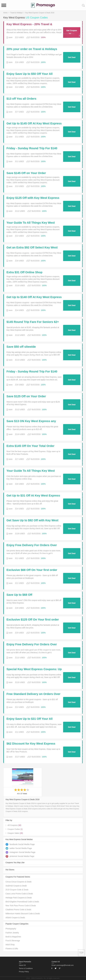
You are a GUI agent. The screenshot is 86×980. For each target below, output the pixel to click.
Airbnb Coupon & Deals (15, 918)
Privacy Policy (24, 972)
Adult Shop (10, 945)
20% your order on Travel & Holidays (32, 49)
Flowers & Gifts (12, 949)
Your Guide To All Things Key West (31, 223)
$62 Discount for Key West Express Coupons (31, 744)
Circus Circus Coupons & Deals (19, 882)
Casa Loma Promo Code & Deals (19, 894)
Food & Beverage (13, 941)
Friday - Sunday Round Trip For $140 (32, 148)
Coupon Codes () (15, 829)
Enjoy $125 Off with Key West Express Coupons (33, 198)
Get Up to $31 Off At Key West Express (33, 496)
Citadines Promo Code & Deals (18, 910)
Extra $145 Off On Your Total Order (30, 446)
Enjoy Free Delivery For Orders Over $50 (32, 644)
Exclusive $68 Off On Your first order (32, 570)
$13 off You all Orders (21, 99)
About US (22, 965)
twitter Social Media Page (19, 848)
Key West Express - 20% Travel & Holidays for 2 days (29, 24)
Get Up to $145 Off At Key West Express (34, 123)
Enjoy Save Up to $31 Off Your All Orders (30, 719)
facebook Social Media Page (20, 844)
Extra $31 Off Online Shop (24, 272)
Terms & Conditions (26, 968)
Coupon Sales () (15, 833)
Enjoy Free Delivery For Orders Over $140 (32, 545)
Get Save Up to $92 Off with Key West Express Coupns (32, 520)
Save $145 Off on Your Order (26, 173)
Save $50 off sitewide (21, 347)
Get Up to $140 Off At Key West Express (34, 297)
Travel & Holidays (16, 13)
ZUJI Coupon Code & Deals (17, 890)
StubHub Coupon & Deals (16, 886)
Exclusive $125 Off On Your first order (33, 620)
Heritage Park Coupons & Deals (19, 898)
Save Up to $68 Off (19, 595)
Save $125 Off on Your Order (26, 396)
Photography (11, 929)
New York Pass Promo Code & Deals (21, 906)
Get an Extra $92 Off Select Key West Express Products (32, 248)
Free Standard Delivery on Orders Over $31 (33, 694)
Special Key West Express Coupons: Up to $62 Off (34, 669)
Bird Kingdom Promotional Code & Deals (22, 902)
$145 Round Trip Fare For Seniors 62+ (33, 322)
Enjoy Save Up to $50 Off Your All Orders (30, 74)
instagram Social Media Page (20, 852)
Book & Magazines (13, 937)
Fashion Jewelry (12, 933)
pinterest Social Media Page (20, 856)
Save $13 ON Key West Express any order (31, 421)
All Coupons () (14, 825)
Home (5, 13)
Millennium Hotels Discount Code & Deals (23, 914)
